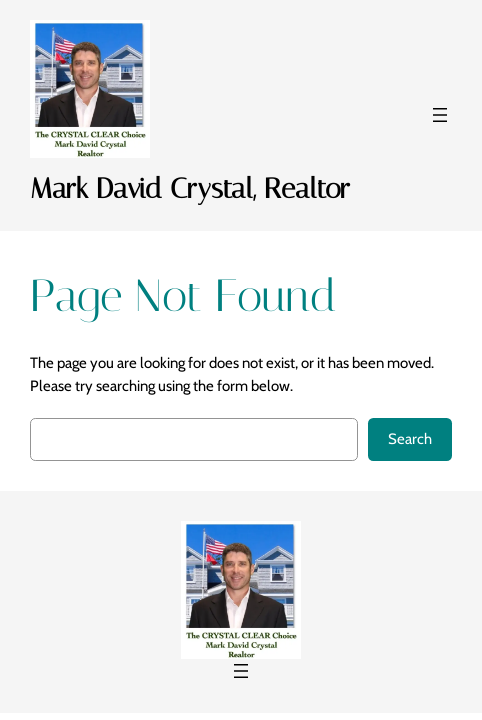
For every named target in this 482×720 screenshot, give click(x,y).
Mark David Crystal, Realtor (190, 188)
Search (410, 439)
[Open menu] (440, 115)
